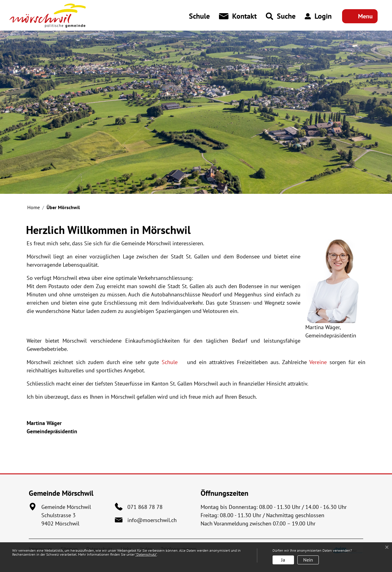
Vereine (318, 362)
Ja (283, 560)
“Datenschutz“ (146, 554)
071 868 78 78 (145, 507)
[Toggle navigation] (360, 16)
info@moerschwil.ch (152, 520)
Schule (173, 362)
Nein (308, 560)
